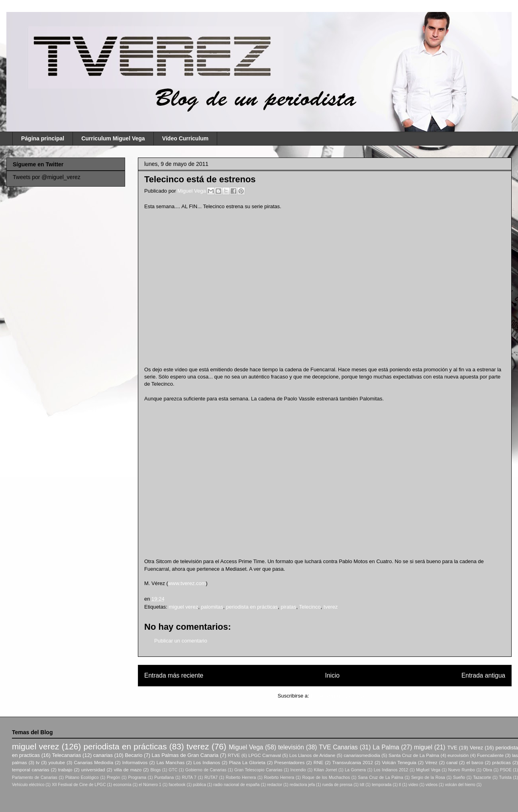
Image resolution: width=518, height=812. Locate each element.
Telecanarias (66, 755)
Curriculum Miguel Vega (113, 138)
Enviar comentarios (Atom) (341, 696)
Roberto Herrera (241, 778)
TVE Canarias (338, 747)
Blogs (155, 770)
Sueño (459, 778)
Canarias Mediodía (93, 762)
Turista (505, 778)
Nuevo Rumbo (462, 770)
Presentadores (289, 762)
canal (452, 762)
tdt (362, 785)
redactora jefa (302, 785)
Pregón (114, 778)
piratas (289, 607)
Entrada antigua (483, 675)
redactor (275, 785)
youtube (57, 762)
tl (400, 785)
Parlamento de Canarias (35, 778)
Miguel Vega (192, 191)
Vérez (431, 762)
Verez (476, 748)
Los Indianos (207, 762)
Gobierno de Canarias (206, 770)
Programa (137, 778)
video (413, 785)
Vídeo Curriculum (185, 138)
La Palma (386, 747)
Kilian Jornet (326, 770)
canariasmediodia (362, 755)
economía (122, 785)
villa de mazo (128, 770)
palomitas (212, 607)
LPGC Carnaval (265, 755)
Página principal (43, 138)
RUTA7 (211, 778)
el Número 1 (150, 785)
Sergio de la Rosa (428, 778)
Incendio (298, 770)
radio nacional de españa (236, 785)
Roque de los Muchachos (326, 778)
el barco (475, 762)
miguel (423, 747)
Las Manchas (171, 762)
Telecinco (310, 607)
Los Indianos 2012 (391, 770)
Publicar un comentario (181, 641)
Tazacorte (482, 778)
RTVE (234, 755)
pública (199, 785)
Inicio (332, 675)
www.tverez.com (187, 583)
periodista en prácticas (252, 607)
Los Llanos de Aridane (312, 755)
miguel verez (183, 607)
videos (432, 785)
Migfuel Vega (428, 770)
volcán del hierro (460, 785)
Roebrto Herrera (279, 778)
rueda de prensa (337, 785)
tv (38, 762)
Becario (133, 755)
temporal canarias (31, 770)
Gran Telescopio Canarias (258, 770)
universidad (93, 770)
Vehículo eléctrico (28, 785)
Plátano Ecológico (82, 778)
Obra (488, 770)
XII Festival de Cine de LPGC (79, 785)
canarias (103, 755)
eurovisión (458, 755)
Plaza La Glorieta (247, 762)
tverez (331, 607)
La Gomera (355, 770)
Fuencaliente (490, 755)
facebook (177, 785)
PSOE (506, 770)
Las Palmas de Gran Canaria (185, 755)
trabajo (65, 770)
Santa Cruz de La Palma (414, 755)
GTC (173, 770)
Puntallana (164, 778)
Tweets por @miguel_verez (47, 177)
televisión (291, 747)
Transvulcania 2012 (353, 762)
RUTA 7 (189, 778)
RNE (319, 762)
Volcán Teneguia (399, 762)
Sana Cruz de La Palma (381, 778)
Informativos (135, 762)
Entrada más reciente (174, 675)
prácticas (501, 762)
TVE (452, 748)
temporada (382, 785)
